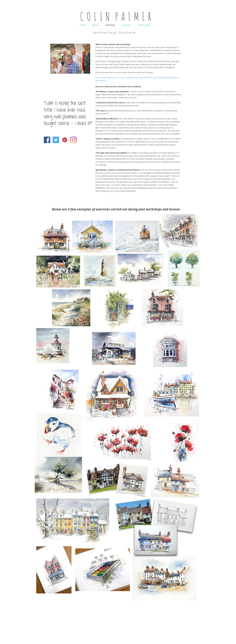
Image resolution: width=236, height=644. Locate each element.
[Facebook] (47, 140)
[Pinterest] (65, 140)
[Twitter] (56, 140)
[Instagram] (74, 140)
